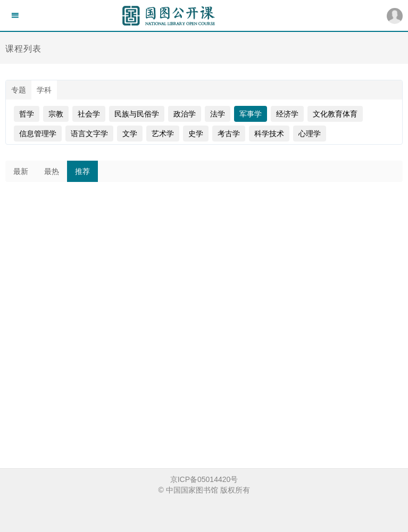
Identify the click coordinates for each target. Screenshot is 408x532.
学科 (44, 90)
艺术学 (163, 134)
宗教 (56, 114)
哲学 (27, 114)
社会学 (89, 114)
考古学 (229, 134)
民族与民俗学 (137, 114)
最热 (52, 171)
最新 (21, 171)
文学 (130, 134)
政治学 (185, 114)
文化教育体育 (335, 114)
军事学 (251, 114)
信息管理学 (38, 134)
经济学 (287, 114)
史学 (196, 134)
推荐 (82, 171)
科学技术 (269, 134)
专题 (19, 90)
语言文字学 (89, 134)
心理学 (310, 134)
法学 (218, 114)
